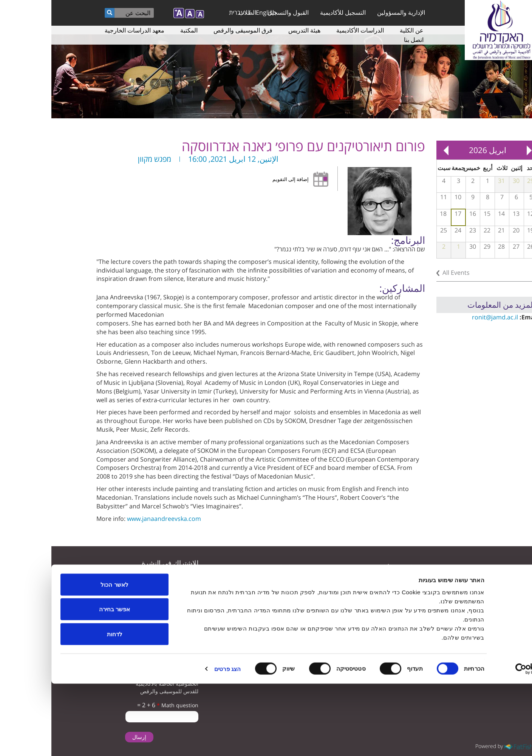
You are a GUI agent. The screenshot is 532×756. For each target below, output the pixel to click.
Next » (394, 150)
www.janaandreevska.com (113, 519)
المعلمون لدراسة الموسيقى (330, 582)
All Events (405, 273)
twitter (479, 586)
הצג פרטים (176, 741)
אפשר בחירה (63, 682)
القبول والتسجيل (237, 12)
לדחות (63, 706)
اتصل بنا (362, 40)
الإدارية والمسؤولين (350, 12)
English (215, 12)
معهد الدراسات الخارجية (83, 30)
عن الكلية (360, 30)
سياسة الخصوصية (230, 597)
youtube (455, 586)
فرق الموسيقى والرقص (192, 30)
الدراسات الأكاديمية (309, 30)
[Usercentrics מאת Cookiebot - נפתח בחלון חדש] (483, 741)
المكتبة (138, 30)
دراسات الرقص (344, 597)
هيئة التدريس (253, 30)
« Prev (478, 150)
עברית (185, 12)
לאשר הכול (63, 657)
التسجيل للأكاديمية (292, 12)
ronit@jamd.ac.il (444, 317)
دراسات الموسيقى (230, 567)
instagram (408, 586)
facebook (432, 586)
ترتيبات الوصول (233, 582)
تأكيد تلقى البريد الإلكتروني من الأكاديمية (114, 619)
